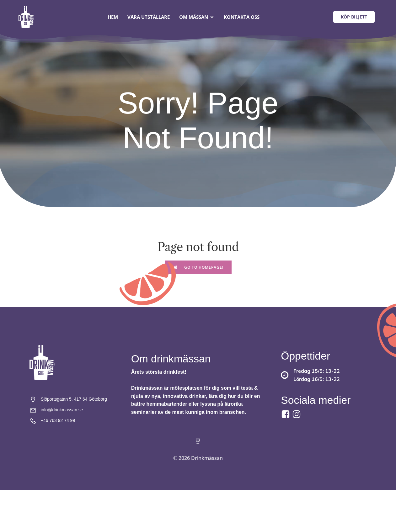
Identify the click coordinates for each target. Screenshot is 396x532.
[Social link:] (297, 415)
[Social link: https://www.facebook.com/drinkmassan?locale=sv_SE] (286, 415)
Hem (113, 17)
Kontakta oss (242, 17)
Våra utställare (149, 17)
